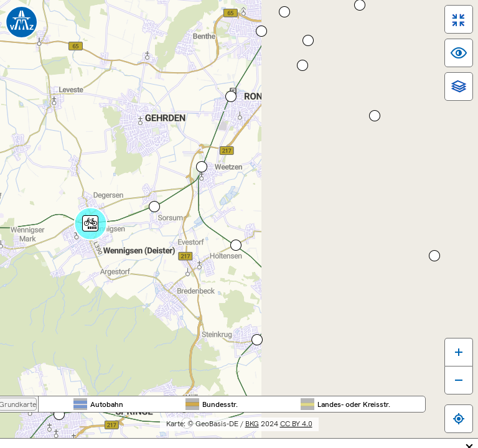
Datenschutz (316, 442)
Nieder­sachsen (293, 31)
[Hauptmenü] (83, 108)
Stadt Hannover (400, 31)
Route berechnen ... (49, 238)
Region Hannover (347, 31)
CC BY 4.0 (388, 417)
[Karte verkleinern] (449, 376)
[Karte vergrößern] (449, 348)
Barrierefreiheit (127, 442)
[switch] (449, 29)
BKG (344, 417)
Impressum (260, 442)
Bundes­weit (240, 31)
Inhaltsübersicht (197, 442)
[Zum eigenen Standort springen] (449, 414)
